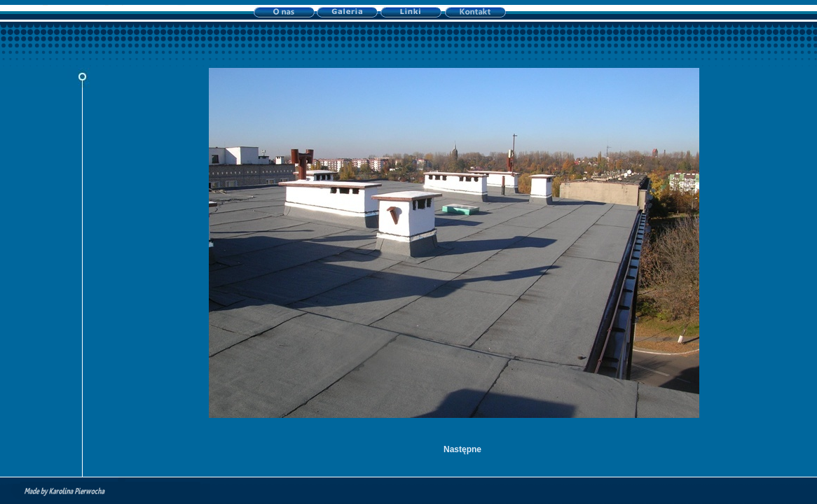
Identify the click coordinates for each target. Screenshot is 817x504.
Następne (462, 449)
